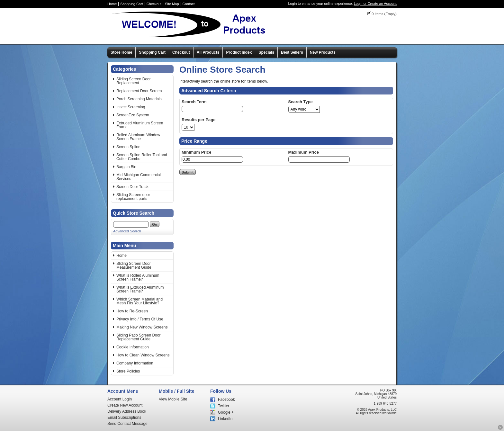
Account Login (120, 399)
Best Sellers (292, 52)
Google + (226, 412)
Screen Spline (128, 147)
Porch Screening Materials (139, 99)
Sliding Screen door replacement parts (133, 197)
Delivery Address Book (127, 411)
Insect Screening (131, 107)
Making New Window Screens (142, 327)
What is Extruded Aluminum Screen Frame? (140, 289)
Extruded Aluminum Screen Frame (140, 125)
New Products (323, 52)
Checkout (154, 4)
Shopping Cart (131, 4)
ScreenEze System (133, 115)
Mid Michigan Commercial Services (139, 177)
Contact (189, 4)
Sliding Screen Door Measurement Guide (134, 265)
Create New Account (125, 405)
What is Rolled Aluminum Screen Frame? (138, 277)
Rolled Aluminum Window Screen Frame (138, 137)
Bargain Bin (126, 167)
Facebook (226, 400)
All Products (208, 52)
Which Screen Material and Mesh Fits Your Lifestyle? (139, 301)
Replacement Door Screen (139, 91)
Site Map (172, 4)
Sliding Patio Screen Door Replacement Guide (138, 337)
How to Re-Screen (132, 311)
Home (112, 4)
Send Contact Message (127, 424)
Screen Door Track (132, 187)
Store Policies (128, 371)
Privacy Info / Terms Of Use (140, 319)
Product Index (239, 52)
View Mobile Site (173, 399)
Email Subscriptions (124, 418)
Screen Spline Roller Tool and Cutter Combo (142, 157)
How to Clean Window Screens (143, 355)
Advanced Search (127, 231)
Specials (266, 52)
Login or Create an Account (375, 4)
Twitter (224, 406)
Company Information (135, 363)
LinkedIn (225, 419)
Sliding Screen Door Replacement (134, 81)
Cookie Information (133, 347)
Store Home (121, 52)
